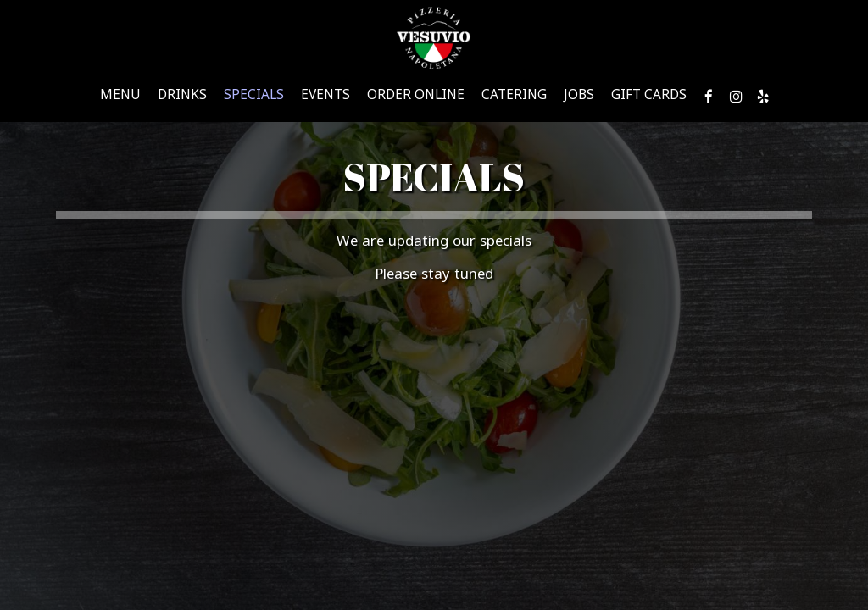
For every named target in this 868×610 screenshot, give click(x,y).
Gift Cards (649, 97)
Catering (514, 97)
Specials (254, 97)
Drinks (182, 97)
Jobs (579, 97)
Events (325, 97)
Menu (120, 97)
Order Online (416, 97)
